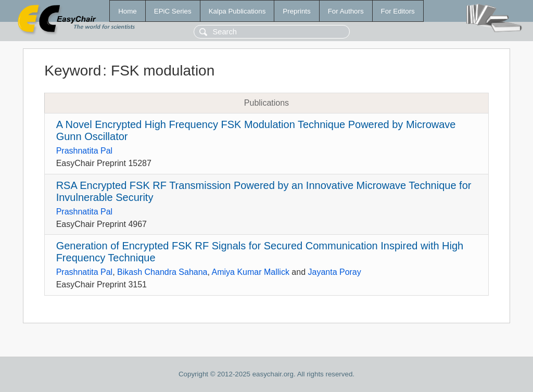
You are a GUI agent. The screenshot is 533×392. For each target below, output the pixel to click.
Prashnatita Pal (85, 151)
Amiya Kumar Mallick (251, 272)
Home (128, 11)
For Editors (398, 11)
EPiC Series (173, 11)
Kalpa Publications (237, 11)
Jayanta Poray (334, 272)
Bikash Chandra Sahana (162, 272)
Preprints (296, 11)
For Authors (346, 11)
